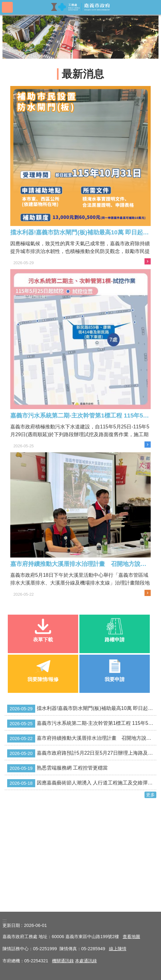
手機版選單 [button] (7, 7)
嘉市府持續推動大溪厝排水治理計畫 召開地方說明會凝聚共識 (82, 738)
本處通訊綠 (86, 961)
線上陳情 (118, 949)
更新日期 (11, 925)
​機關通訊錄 (63, 961)
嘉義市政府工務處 (81, 7)
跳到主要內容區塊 (3, 3)
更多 (150, 795)
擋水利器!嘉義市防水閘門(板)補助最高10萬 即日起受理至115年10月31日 (82, 709)
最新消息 (83, 74)
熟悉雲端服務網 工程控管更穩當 (57, 768)
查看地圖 (131, 937)
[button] (80, 37)
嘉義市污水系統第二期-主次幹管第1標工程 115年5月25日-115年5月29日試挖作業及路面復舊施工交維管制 (82, 724)
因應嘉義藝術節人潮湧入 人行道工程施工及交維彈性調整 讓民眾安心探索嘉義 (82, 783)
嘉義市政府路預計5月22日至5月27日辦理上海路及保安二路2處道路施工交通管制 (82, 753)
